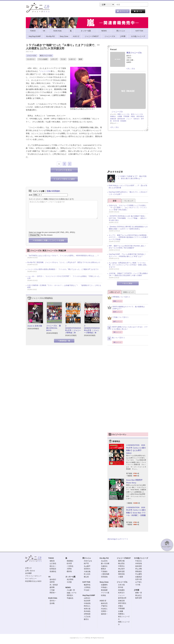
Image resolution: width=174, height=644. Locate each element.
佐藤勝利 (104, 585)
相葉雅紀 (70, 561)
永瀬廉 (120, 117)
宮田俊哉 (104, 577)
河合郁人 (104, 609)
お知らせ (28, 568)
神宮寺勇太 (140, 117)
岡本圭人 (87, 606)
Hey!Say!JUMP (89, 596)
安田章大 (87, 569)
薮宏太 (86, 620)
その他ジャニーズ (141, 558)
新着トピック (129, 292)
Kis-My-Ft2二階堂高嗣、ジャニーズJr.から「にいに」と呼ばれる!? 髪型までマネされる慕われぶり (64, 263)
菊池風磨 (104, 590)
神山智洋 (121, 569)
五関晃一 (104, 612)
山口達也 (53, 564)
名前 (30, 195)
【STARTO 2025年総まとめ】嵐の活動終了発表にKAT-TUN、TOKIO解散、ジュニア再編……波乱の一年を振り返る (128, 218)
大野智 (69, 569)
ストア (61, 12)
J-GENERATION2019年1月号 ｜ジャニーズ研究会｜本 (73, 329)
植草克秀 (139, 598)
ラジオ (63, 59)
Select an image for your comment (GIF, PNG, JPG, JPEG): (52, 233)
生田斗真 (139, 580)
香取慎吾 (139, 572)
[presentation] (49, 223)
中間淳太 (121, 566)
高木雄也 (87, 612)
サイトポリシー (31, 579)
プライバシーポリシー (33, 576)
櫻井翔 (69, 572)
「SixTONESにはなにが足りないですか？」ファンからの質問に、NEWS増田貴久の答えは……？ (63, 256)
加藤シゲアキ (72, 593)
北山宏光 (104, 561)
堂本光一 (53, 601)
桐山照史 (121, 564)
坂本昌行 (53, 580)
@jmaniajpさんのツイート (118, 539)
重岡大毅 (121, 561)
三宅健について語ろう (118, 318)
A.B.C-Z (103, 601)
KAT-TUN (86, 582)
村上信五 (87, 574)
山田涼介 (87, 598)
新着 (115, 201)
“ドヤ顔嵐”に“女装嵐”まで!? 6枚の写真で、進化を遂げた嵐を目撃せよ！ (132, 178)
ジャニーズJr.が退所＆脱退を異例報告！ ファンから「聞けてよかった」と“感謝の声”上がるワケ (63, 270)
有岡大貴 (87, 609)
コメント (32, 199)
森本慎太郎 (121, 119)
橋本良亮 (104, 604)
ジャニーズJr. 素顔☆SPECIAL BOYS (54, 328)
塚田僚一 (104, 614)
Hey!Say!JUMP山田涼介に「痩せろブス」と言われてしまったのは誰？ (128, 193)
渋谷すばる (88, 561)
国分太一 (53, 566)
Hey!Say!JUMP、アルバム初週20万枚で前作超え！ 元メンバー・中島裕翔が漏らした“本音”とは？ (128, 256)
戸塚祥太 (104, 606)
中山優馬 (139, 574)
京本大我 (116, 121)
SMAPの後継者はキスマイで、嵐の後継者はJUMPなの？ (126, 308)
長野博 (52, 582)
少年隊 (137, 590)
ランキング (129, 201)
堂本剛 (52, 604)
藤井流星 (121, 572)
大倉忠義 (87, 572)
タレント (106, 12)
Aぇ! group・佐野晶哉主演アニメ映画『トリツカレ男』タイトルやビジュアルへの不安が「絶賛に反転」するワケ (128, 265)
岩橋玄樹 (113, 119)
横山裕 (86, 577)
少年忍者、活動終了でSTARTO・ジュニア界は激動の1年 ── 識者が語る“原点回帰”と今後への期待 (128, 275)
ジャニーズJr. (32, 56)
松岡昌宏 (53, 569)
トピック (91, 12)
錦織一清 (139, 593)
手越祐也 (70, 598)
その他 (138, 585)
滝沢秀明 (70, 580)
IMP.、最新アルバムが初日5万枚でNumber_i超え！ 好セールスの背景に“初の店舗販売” (128, 247)
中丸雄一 (87, 590)
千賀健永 (104, 572)
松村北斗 (137, 119)
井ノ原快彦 (54, 585)
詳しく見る (131, 69)
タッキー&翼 (70, 577)
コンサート (31, 59)
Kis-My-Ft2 (104, 558)
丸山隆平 (87, 566)
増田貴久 (70, 596)
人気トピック (115, 292)
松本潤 (69, 564)
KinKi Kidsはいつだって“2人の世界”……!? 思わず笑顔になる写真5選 (128, 187)
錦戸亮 (86, 564)
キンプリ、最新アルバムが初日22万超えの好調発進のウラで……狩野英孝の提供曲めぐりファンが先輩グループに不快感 (128, 238)
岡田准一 (53, 593)
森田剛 (52, 588)
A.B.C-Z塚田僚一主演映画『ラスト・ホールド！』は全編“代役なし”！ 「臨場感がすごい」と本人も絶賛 (64, 287)
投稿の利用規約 (53, 191)
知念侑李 (87, 601)
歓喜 (80, 59)
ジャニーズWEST (124, 558)
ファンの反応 (43, 59)
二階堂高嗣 (105, 574)
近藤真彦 (139, 577)
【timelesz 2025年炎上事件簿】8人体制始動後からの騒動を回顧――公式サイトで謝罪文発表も (128, 228)
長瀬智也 (53, 572)
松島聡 (103, 596)
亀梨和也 (87, 585)
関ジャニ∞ (87, 558)
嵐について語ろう (116, 339)
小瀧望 (121, 577)
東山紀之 (139, 596)
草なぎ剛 (139, 569)
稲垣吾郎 (139, 566)
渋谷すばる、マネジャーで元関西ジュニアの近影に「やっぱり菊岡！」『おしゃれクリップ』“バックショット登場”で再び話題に (128, 208)
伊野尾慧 (87, 614)
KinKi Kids (53, 598)
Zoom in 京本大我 (35, 326)
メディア (54, 59)
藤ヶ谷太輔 (105, 564)
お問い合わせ (30, 571)
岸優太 (133, 117)
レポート (72, 59)
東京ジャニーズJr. (46, 56)
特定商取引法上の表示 (33, 582)
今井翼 (69, 582)
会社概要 (28, 574)
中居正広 (139, 561)
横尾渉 (103, 569)
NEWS (68, 588)
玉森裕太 (104, 566)
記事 (76, 12)
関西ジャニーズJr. (124, 114)
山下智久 (139, 582)
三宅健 (52, 590)
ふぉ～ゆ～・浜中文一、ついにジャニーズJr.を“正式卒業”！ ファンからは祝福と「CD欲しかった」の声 (64, 278)
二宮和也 (70, 566)
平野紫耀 (126, 117)
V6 (49, 577)
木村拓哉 (139, 564)
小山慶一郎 (71, 590)
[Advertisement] (128, 152)
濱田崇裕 (121, 574)
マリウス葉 (105, 593)
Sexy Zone (104, 582)
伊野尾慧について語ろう (119, 298)
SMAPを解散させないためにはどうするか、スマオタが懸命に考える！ (127, 328)
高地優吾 (123, 121)
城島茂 (52, 561)
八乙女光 (87, 617)
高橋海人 (113, 117)
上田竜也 (87, 588)
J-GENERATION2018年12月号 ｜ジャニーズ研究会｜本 (92, 329)
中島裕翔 (87, 604)
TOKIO (51, 558)
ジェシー (129, 119)
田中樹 (121, 588)
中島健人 (104, 588)
